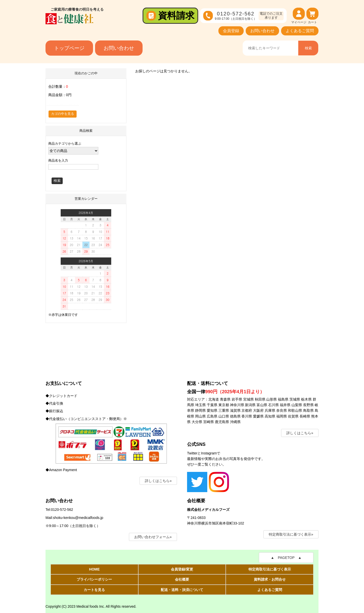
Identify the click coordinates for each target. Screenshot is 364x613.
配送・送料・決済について (182, 590)
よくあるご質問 (300, 31)
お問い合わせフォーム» (153, 537)
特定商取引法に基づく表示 (270, 569)
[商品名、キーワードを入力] (270, 48)
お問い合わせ (262, 31)
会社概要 (182, 579)
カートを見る (94, 590)
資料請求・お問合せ (270, 579)
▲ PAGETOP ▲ (286, 558)
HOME (94, 569)
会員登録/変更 (182, 569)
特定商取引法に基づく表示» (291, 534)
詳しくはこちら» (158, 481)
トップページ (69, 48)
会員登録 (231, 31)
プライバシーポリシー (94, 579)
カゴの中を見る (63, 114)
